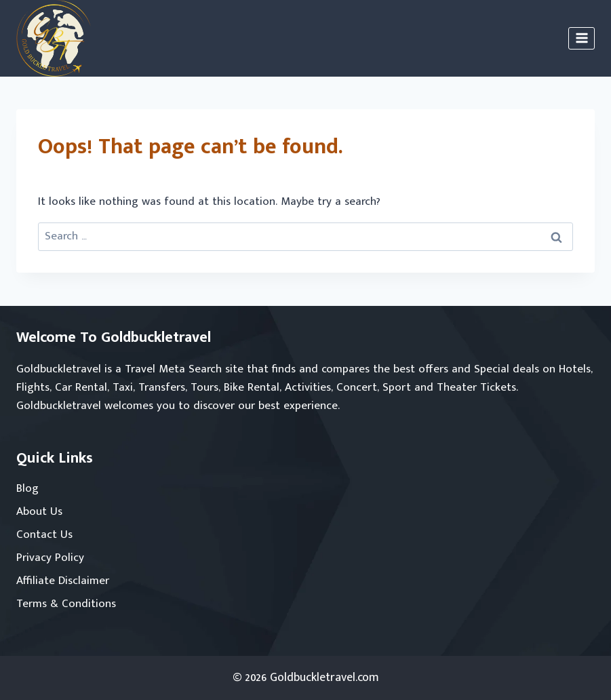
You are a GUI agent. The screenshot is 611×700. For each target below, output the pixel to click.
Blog (27, 488)
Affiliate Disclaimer (63, 581)
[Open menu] (582, 38)
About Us (39, 511)
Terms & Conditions (66, 604)
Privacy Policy (50, 558)
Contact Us (44, 534)
